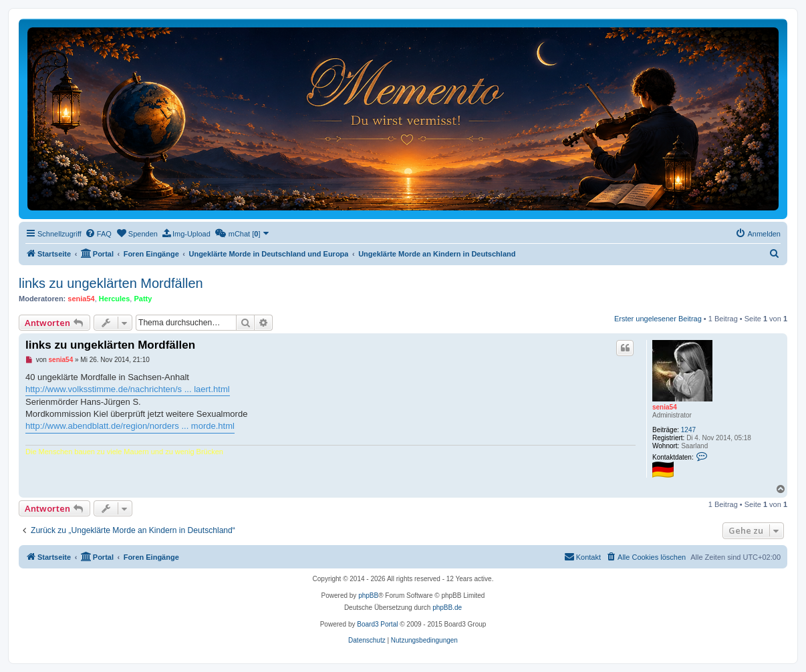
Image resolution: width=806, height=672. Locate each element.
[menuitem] (98, 234)
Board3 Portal (377, 624)
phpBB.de (447, 608)
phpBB (368, 596)
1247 (688, 430)
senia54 (81, 299)
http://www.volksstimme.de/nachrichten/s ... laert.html (128, 389)
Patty (143, 299)
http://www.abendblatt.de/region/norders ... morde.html (130, 426)
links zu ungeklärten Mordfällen (111, 283)
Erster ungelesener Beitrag (658, 319)
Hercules (114, 299)
